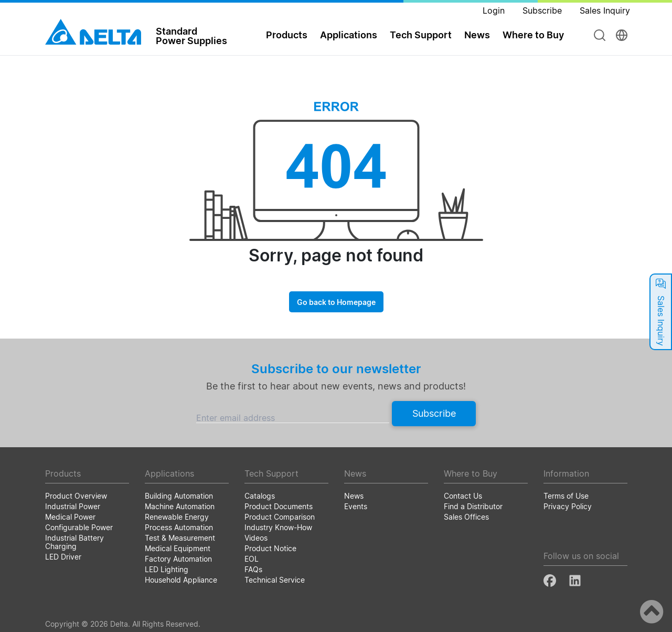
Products (287, 35)
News (477, 35)
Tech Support (421, 35)
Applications (349, 35)
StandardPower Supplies (191, 36)
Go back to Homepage (336, 302)
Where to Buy (533, 35)
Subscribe (434, 413)
